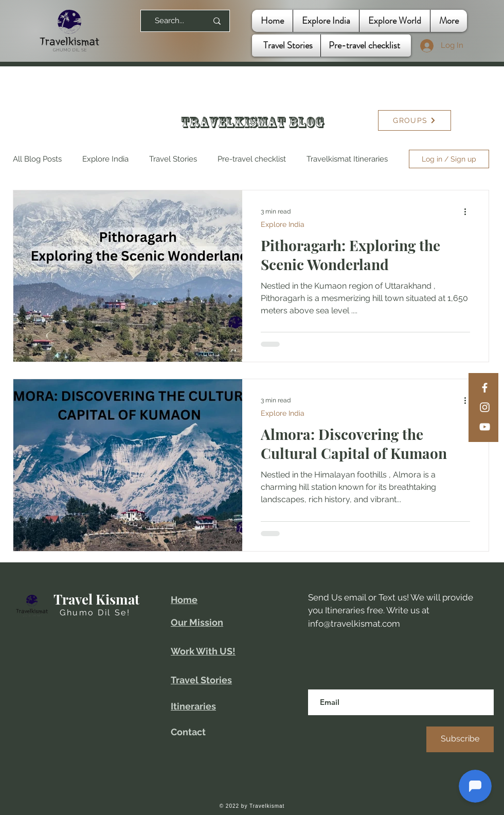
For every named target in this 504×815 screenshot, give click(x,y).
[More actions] (469, 211)
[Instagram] (485, 407)
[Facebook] (485, 388)
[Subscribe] (460, 739)
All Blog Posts (37, 159)
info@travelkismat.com (354, 624)
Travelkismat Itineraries (347, 159)
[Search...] (169, 21)
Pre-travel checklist (252, 159)
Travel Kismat (96, 599)
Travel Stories (173, 159)
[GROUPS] (415, 120)
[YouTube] (485, 427)
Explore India (105, 159)
